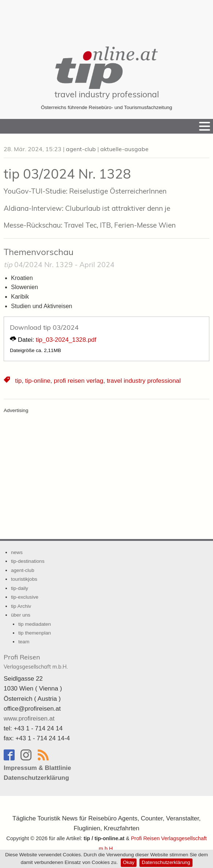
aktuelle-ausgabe (124, 149)
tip (18, 381)
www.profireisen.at (29, 719)
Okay (129, 862)
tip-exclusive (25, 597)
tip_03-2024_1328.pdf (66, 340)
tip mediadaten (35, 624)
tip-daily (20, 588)
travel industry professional (107, 94)
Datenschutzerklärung (166, 862)
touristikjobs (24, 579)
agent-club (81, 149)
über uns (21, 615)
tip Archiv (21, 606)
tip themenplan (35, 633)
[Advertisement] (106, 18)
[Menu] (205, 126)
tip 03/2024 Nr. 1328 (67, 174)
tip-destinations (28, 561)
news (17, 552)
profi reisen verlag (79, 381)
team (24, 642)
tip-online (38, 381)
